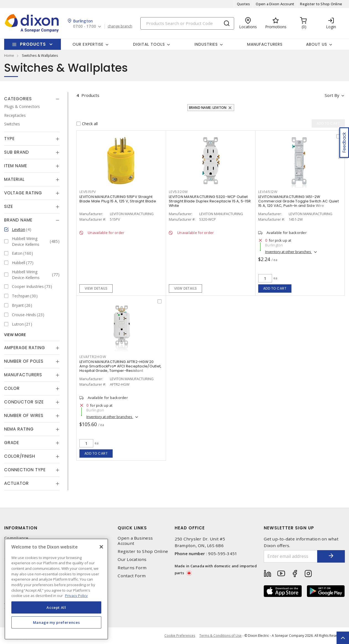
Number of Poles (24, 361)
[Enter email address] (291, 556)
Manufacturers (265, 44)
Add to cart (275, 288)
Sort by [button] (332, 95)
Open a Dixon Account (275, 4)
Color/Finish (20, 456)
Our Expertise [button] (88, 44)
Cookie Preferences (180, 636)
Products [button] (33, 44)
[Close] (101, 547)
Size (9, 206)
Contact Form (132, 576)
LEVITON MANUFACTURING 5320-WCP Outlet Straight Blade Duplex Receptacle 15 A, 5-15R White (210, 201)
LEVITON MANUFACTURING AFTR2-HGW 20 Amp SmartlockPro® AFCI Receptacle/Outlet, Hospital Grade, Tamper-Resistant (120, 366)
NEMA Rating (19, 429)
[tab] (32, 99)
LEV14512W (268, 192)
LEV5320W (178, 192)
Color (12, 388)
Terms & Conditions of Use (220, 636)
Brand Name (18, 220)
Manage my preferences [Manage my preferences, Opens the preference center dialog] (56, 622)
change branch (120, 26)
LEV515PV (88, 192)
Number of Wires (24, 415)
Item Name (16, 166)
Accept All (56, 607)
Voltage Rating (23, 193)
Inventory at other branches (289, 252)
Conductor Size (24, 402)
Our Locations (132, 559)
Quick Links (132, 528)
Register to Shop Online (321, 4)
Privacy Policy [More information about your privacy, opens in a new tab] (76, 596)
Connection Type (25, 470)
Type (9, 139)
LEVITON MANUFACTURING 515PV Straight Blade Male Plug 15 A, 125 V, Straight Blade (118, 199)
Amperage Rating (25, 348)
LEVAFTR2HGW (93, 357)
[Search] (187, 23)
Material (14, 179)
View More (15, 335)
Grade (12, 443)
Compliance (16, 538)
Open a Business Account (135, 541)
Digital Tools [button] (149, 44)
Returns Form (132, 568)
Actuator (16, 483)
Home (9, 55)
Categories (18, 99)
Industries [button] (206, 44)
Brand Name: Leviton (208, 108)
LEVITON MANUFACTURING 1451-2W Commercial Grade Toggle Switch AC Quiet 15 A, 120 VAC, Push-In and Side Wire (298, 201)
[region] (56, 589)
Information (21, 528)
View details (96, 288)
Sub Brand (17, 152)
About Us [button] (317, 44)
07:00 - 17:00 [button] (85, 26)
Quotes (244, 4)
